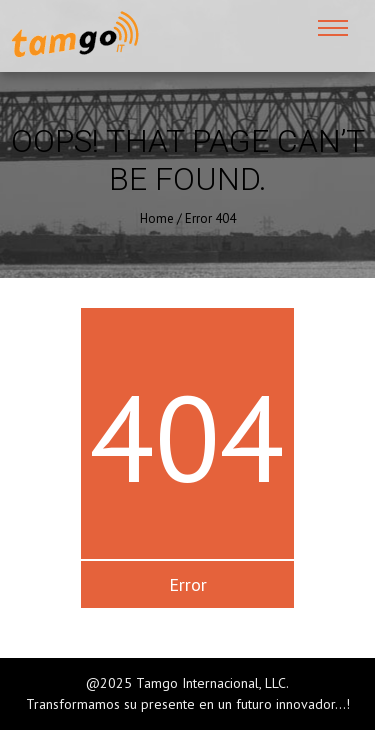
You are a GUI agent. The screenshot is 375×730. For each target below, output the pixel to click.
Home (157, 218)
